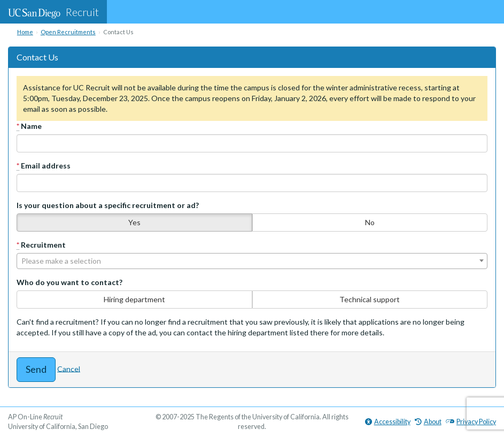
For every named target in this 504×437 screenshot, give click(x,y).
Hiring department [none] (134, 299)
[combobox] (252, 261)
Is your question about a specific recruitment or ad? (108, 205)
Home (25, 32)
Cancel (69, 368)
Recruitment (41, 245)
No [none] (370, 222)
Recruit (53, 12)
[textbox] (252, 261)
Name (29, 126)
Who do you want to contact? (69, 282)
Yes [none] (134, 222)
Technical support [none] (370, 299)
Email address (44, 166)
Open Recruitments (68, 32)
